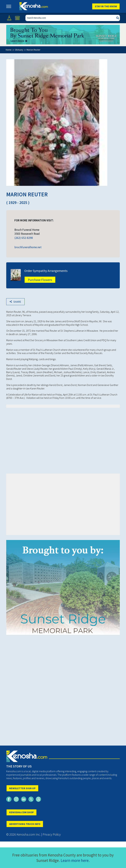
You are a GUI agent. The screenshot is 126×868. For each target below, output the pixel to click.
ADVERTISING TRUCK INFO (25, 824)
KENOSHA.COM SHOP (21, 812)
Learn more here (75, 860)
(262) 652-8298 (24, 238)
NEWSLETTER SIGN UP (22, 788)
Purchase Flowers (40, 280)
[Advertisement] (63, 436)
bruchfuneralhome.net (28, 247)
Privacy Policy (52, 834)
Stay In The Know (106, 6)
